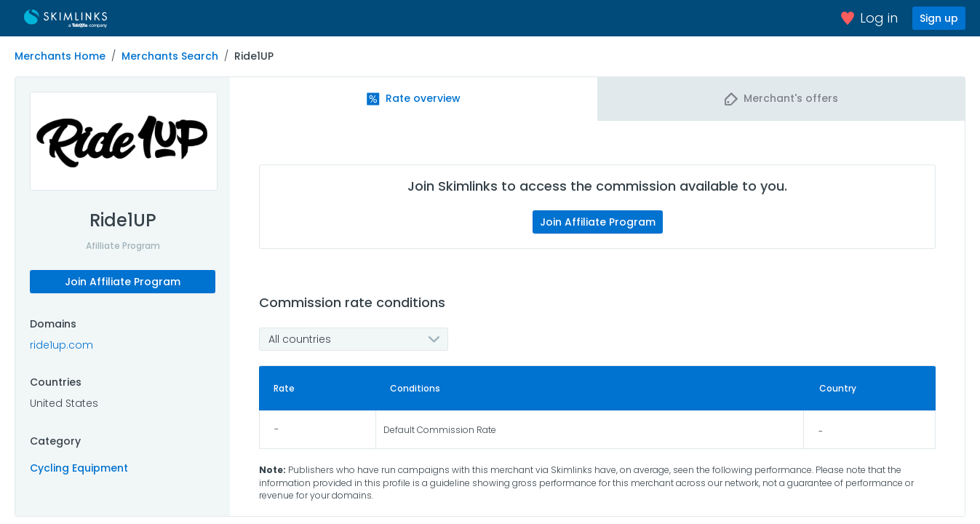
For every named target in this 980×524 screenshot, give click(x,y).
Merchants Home (60, 56)
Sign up (939, 18)
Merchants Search (170, 56)
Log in (869, 18)
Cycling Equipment (79, 468)
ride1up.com (61, 345)
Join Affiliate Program (123, 282)
